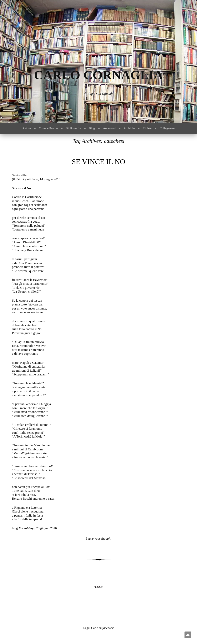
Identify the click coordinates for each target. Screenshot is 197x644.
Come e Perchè (48, 128)
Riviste (147, 128)
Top (188, 635)
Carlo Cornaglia (99, 75)
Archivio (129, 128)
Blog (92, 128)
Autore (26, 128)
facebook (108, 628)
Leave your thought (99, 539)
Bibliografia (73, 128)
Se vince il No (98, 162)
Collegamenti (168, 128)
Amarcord (109, 128)
